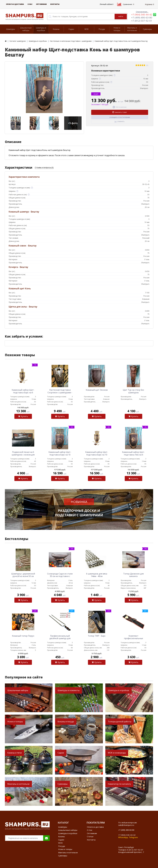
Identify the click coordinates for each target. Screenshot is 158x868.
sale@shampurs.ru (126, 825)
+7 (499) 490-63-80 (142, 18)
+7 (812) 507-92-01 (142, 21)
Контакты (55, 4)
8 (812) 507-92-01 (135, 850)
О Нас (30, 4)
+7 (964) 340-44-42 (142, 15)
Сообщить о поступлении (120, 117)
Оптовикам (41, 4)
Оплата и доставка (15, 4)
